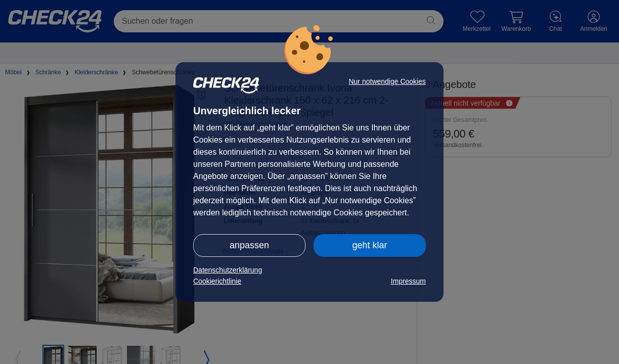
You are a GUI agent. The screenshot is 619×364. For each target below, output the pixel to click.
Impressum (408, 281)
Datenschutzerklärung (228, 270)
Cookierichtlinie (217, 281)
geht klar (369, 245)
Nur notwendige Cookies (387, 81)
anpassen (249, 245)
